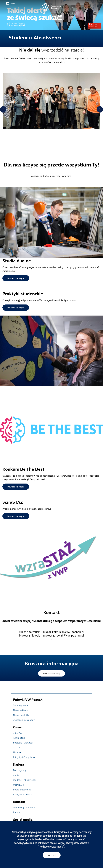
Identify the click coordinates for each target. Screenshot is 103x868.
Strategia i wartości (23, 743)
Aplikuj (17, 775)
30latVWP (18, 733)
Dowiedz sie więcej (52, 673)
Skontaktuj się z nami (24, 807)
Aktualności (19, 738)
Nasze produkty (21, 715)
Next (100, 109)
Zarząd (17, 747)
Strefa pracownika (22, 790)
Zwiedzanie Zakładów (24, 720)
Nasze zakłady (20, 710)
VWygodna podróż (23, 794)
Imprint (17, 812)
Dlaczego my (20, 770)
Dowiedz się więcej (16, 278)
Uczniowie (18, 785)
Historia (17, 752)
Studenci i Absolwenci (24, 780)
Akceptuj (52, 855)
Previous (3, 109)
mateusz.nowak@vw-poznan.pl (63, 635)
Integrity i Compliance (24, 757)
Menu (10, 3)
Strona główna (21, 705)
